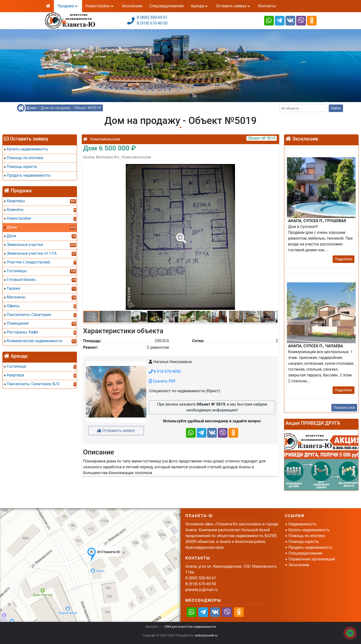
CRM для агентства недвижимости (190, 627)
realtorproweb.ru (206, 635)
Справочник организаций (312, 559)
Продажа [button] (68, 6)
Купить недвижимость (309, 530)
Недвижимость (302, 524)
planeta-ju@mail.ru (202, 590)
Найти (336, 108)
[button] (180, 235)
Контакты (267, 6)
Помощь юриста (303, 542)
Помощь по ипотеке (307, 536)
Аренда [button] (200, 6)
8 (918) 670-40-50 (152, 23)
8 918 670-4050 (165, 371)
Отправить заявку (116, 431)
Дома (32, 108)
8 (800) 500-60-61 (152, 17)
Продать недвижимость (310, 547)
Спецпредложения (167, 6)
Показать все (344, 408)
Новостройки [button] (100, 6)
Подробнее (344, 259)
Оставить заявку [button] (233, 6)
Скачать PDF (162, 381)
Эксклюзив (132, 6)
